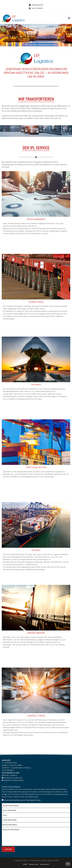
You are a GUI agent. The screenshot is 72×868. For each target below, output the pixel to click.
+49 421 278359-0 (10, 775)
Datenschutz (33, 797)
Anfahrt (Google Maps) (13, 780)
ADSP (25, 864)
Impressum (45, 864)
